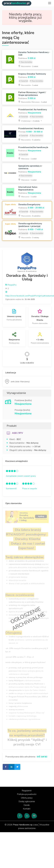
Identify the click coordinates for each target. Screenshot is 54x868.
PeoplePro (11, 285)
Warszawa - (27, 159)
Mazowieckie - (28, 66)
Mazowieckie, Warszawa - (33, 102)
